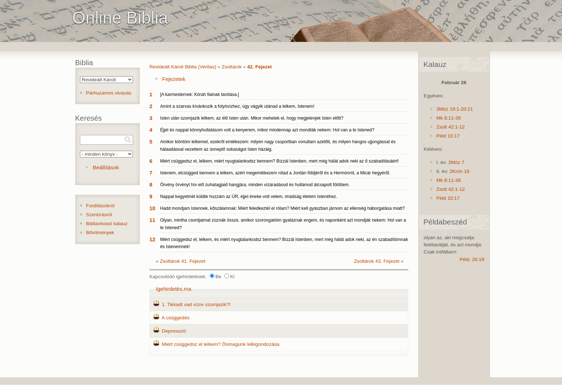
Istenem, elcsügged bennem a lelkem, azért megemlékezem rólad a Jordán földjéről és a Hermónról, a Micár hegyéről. (275, 173)
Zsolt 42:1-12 (450, 127)
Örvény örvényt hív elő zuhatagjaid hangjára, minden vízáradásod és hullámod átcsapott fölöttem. (255, 185)
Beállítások (106, 167)
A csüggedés (176, 318)
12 (153, 239)
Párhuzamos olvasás (109, 93)
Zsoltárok (232, 67)
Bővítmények (100, 233)
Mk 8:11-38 (448, 118)
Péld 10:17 (448, 136)
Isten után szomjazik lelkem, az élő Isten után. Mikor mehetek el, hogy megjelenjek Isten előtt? (252, 118)
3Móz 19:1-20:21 (454, 109)
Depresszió (174, 331)
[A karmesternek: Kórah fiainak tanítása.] (200, 95)
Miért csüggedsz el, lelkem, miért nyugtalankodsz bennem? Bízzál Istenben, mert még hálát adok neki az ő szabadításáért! (280, 161)
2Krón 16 (459, 171)
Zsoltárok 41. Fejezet (183, 261)
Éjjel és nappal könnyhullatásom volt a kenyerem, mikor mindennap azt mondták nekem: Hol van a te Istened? (267, 130)
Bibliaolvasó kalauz (107, 224)
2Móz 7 (456, 162)
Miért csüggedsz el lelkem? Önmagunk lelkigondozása (220, 344)
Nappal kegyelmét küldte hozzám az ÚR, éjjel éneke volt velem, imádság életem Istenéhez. (249, 197)
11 (153, 220)
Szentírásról (99, 215)
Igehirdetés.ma (174, 289)
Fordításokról (100, 206)
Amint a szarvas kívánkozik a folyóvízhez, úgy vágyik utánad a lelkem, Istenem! (237, 106)
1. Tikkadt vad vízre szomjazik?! (196, 304)
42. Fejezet (259, 67)
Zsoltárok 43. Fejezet (377, 261)
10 (153, 208)
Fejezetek (174, 79)
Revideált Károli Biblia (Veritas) (183, 67)
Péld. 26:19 (472, 259)
